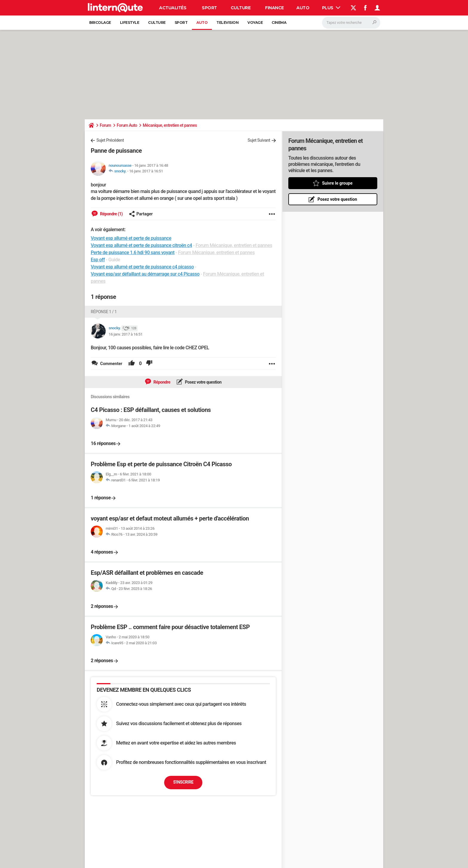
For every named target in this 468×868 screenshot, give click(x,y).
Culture (241, 8)
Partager (141, 214)
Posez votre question (203, 382)
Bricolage (100, 23)
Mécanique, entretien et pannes (170, 125)
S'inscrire (183, 782)
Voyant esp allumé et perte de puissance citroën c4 (141, 245)
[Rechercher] (351, 23)
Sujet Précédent (110, 140)
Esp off (98, 260)
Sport (209, 8)
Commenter (111, 364)
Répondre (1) (111, 214)
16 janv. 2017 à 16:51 (146, 171)
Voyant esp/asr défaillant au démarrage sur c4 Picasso (145, 274)
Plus (331, 8)
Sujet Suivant (259, 140)
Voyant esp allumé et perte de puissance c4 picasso (142, 267)
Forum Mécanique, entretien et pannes (234, 245)
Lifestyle (130, 23)
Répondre (161, 382)
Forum (105, 125)
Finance (274, 8)
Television (227, 23)
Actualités (173, 8)
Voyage (255, 23)
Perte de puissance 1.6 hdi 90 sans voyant (133, 252)
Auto (303, 8)
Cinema (279, 23)
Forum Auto (127, 125)
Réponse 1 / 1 (104, 312)
